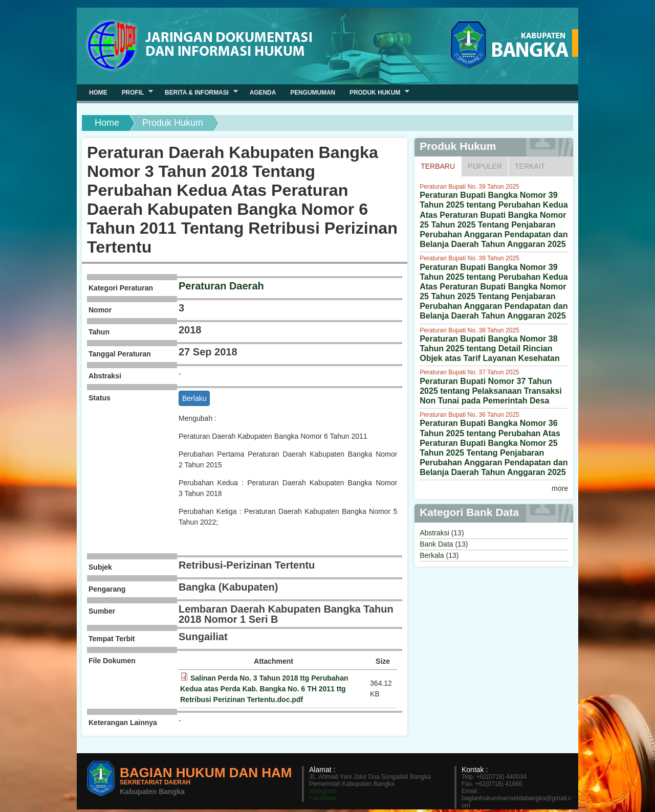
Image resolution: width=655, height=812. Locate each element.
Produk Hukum (376, 92)
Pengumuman (313, 93)
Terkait (530, 166)
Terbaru (441, 166)
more (560, 488)
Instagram (323, 791)
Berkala (432, 555)
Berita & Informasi (198, 92)
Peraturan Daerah (221, 286)
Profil (134, 92)
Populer (485, 166)
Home (107, 123)
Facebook (323, 798)
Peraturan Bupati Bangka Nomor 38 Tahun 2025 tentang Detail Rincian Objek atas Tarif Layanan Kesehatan (490, 348)
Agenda (263, 93)
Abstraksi (434, 533)
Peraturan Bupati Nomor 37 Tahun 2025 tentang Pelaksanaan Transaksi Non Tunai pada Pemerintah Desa (490, 391)
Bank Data (436, 544)
